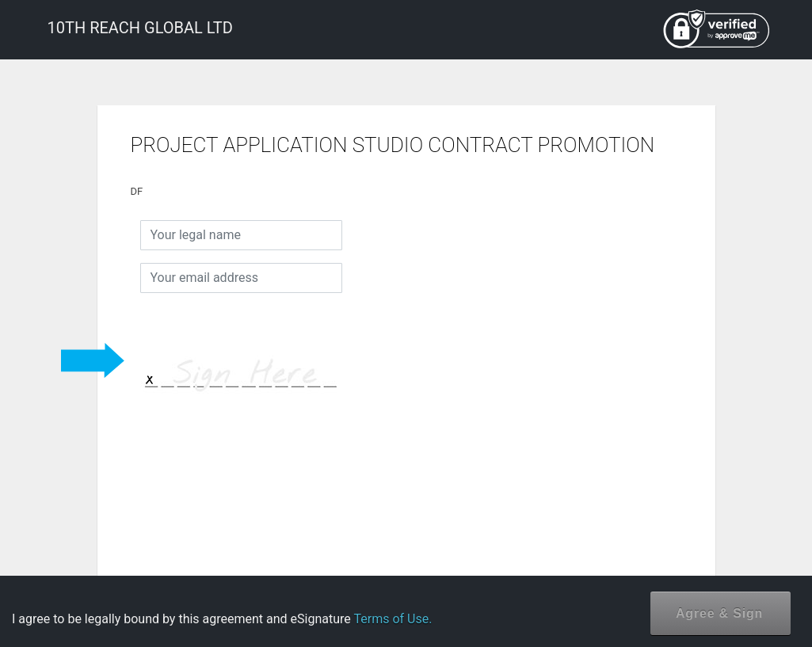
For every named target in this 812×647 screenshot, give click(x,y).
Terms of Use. (393, 619)
